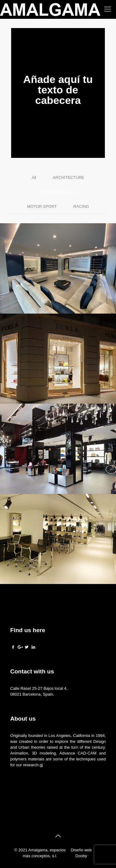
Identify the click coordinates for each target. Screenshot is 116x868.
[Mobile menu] (108, 9)
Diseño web (81, 850)
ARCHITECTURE (69, 177)
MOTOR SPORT (42, 206)
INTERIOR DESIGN (58, 192)
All (34, 177)
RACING (81, 206)
